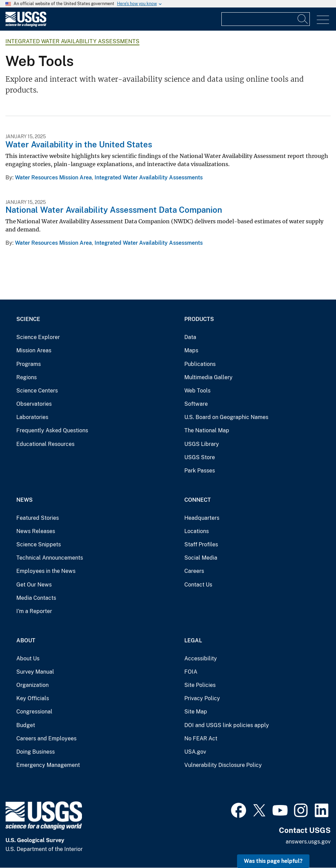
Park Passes (200, 471)
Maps (191, 350)
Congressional (34, 712)
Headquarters (202, 518)
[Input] (266, 19)
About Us (28, 658)
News (24, 500)
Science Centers (37, 391)
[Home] (26, 25)
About (26, 640)
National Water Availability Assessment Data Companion (114, 210)
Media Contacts (36, 598)
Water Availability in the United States (79, 144)
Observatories (34, 404)
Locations (197, 531)
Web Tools (197, 391)
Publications (200, 364)
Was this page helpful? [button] (273, 861)
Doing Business (36, 752)
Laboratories (32, 417)
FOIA (191, 672)
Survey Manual (35, 672)
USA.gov (195, 752)
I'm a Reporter (34, 611)
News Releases (36, 531)
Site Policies (200, 685)
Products (199, 319)
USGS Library (202, 444)
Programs (29, 364)
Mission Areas (34, 350)
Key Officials (33, 698)
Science (28, 319)
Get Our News (34, 585)
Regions (27, 377)
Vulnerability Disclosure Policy (223, 765)
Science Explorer (38, 337)
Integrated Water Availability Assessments (72, 41)
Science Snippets (39, 544)
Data (190, 337)
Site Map (196, 712)
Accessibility (201, 658)
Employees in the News (46, 571)
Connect (198, 500)
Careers (194, 571)
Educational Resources (45, 444)
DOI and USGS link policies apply (227, 725)
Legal (193, 640)
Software (196, 404)
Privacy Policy (202, 698)
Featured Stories (38, 518)
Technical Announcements (50, 558)
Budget (26, 725)
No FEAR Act (201, 738)
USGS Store (200, 457)
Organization (32, 685)
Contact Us (198, 585)
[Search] (303, 19)
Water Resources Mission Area (53, 178)
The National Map (207, 430)
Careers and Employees (46, 738)
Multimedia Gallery (208, 377)
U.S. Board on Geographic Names (226, 417)
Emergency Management (48, 765)
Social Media (201, 558)
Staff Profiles (201, 544)
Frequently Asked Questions (52, 430)
